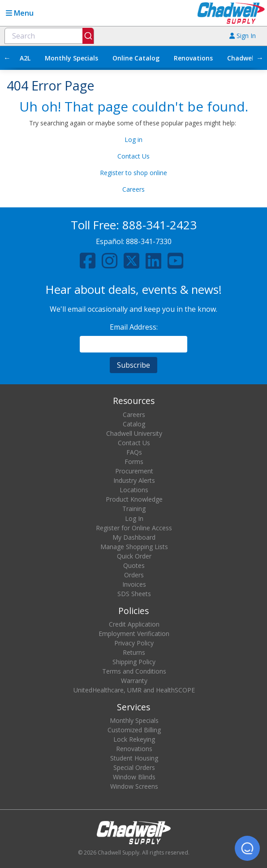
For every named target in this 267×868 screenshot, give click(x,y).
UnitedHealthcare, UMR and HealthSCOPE (134, 690)
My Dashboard (134, 537)
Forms (134, 462)
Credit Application (134, 624)
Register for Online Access (134, 528)
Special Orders (134, 767)
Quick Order (134, 556)
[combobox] (49, 36)
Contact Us (133, 156)
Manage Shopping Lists (134, 547)
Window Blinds (134, 777)
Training (134, 509)
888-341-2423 (159, 225)
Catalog (134, 424)
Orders (134, 575)
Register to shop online (133, 173)
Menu (20, 13)
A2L (25, 58)
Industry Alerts (134, 480)
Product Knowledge (134, 499)
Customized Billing (134, 730)
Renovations (193, 58)
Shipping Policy (134, 662)
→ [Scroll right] (260, 58)
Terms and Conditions (134, 671)
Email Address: (134, 327)
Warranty (134, 681)
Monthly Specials (71, 58)
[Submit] (88, 36)
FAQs (134, 452)
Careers (133, 189)
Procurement (134, 471)
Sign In (243, 36)
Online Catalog (136, 58)
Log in (133, 140)
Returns (134, 652)
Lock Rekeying (134, 739)
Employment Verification (134, 634)
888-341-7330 (149, 241)
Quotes (134, 565)
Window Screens (134, 786)
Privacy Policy (134, 643)
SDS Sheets (134, 594)
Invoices (134, 584)
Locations (134, 490)
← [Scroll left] (7, 58)
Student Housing (134, 758)
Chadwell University (134, 433)
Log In (134, 518)
